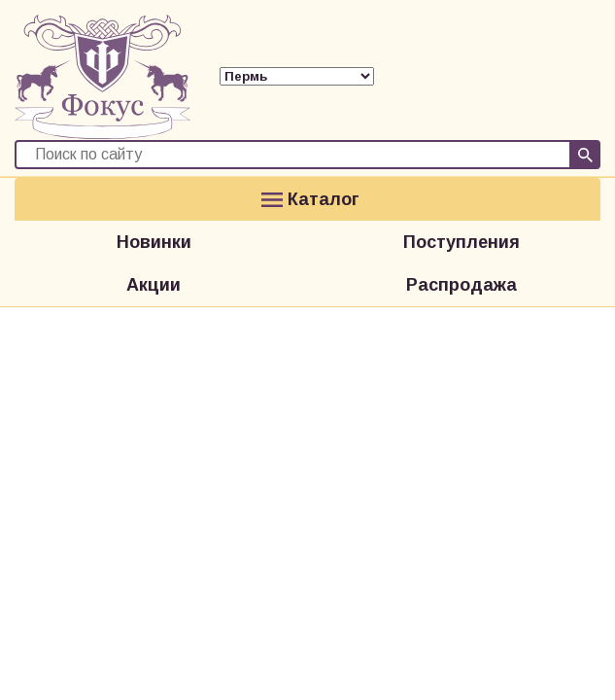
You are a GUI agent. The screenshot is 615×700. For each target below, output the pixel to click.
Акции (154, 285)
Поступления (461, 242)
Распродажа (461, 285)
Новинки (154, 242)
